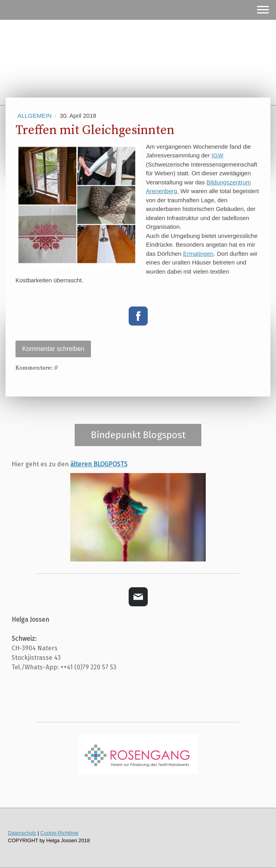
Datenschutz (22, 833)
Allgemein (35, 116)
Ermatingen (198, 254)
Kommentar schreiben (53, 349)
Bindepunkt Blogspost (138, 435)
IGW (218, 155)
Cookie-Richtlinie (60, 833)
